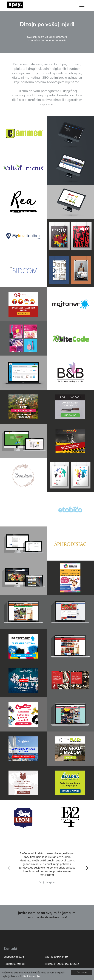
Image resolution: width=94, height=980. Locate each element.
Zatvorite (82, 972)
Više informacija (31, 976)
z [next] (86, 868)
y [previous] (8, 868)
